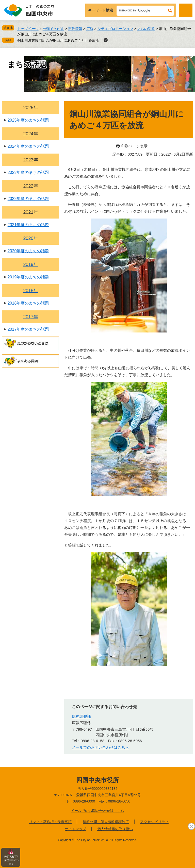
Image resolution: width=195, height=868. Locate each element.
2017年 (31, 317)
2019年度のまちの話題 (28, 277)
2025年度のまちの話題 (28, 120)
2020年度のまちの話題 (28, 251)
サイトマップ (75, 829)
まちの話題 (146, 29)
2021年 (31, 212)
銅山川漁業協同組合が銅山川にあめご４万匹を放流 (58, 40)
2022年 (31, 186)
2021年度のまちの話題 (28, 225)
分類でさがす (53, 29)
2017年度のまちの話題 (28, 329)
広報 (90, 29)
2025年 (31, 108)
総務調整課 (81, 716)
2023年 (31, 160)
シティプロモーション (115, 29)
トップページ (28, 29)
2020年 (31, 238)
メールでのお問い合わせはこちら (97, 811)
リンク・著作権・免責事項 (50, 822)
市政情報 (75, 29)
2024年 (31, 134)
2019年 (31, 264)
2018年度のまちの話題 (28, 303)
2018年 (31, 291)
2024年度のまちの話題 (28, 146)
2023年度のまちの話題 (28, 172)
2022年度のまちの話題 (28, 199)
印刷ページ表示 (134, 146)
